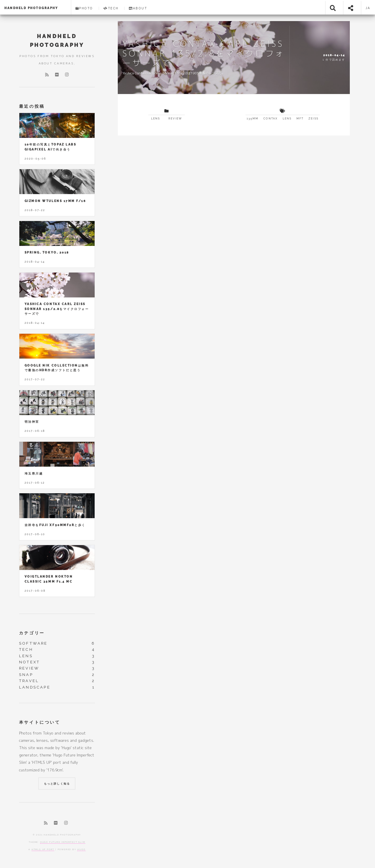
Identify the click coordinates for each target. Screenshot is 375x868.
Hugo (81, 849)
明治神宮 (32, 422)
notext (29, 662)
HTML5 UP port (43, 849)
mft (300, 119)
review (175, 119)
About (138, 8)
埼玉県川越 (34, 474)
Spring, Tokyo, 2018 (47, 252)
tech (26, 649)
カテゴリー (32, 633)
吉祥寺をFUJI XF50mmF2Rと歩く (55, 525)
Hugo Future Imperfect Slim (63, 842)
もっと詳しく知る (57, 784)
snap (26, 675)
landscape (35, 687)
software (33, 643)
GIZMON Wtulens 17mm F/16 (55, 201)
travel (29, 681)
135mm (253, 119)
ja (368, 8)
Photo (84, 8)
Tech (111, 8)
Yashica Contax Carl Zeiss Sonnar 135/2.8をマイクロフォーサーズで (57, 309)
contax (271, 119)
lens (156, 119)
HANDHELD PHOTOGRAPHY (31, 8)
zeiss (313, 119)
